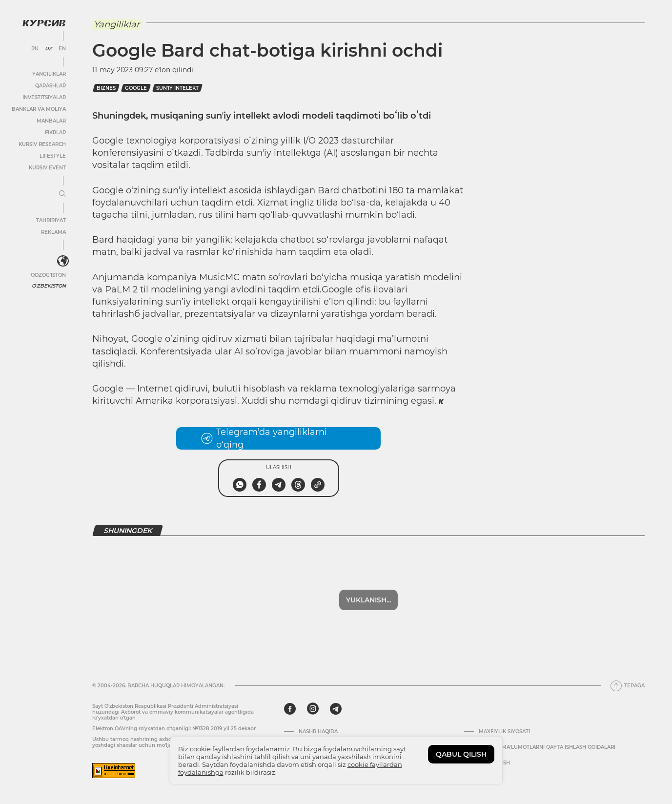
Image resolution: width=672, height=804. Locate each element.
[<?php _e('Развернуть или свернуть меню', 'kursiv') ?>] (63, 261)
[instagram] (313, 709)
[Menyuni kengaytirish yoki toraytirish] (62, 194)
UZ (49, 49)
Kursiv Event (47, 168)
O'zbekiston (49, 286)
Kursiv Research (42, 144)
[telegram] (336, 709)
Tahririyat (51, 220)
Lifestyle (53, 156)
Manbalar (51, 121)
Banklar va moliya (39, 109)
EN (62, 49)
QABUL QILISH (461, 754)
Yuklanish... (368, 600)
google (136, 88)
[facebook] (290, 709)
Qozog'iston (48, 275)
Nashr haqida (318, 732)
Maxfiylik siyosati (504, 732)
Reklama (53, 232)
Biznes (106, 88)
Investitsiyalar (44, 97)
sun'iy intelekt (177, 88)
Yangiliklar (49, 74)
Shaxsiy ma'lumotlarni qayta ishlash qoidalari (547, 747)
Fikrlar (55, 133)
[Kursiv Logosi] (44, 23)
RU (35, 49)
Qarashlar (51, 86)
